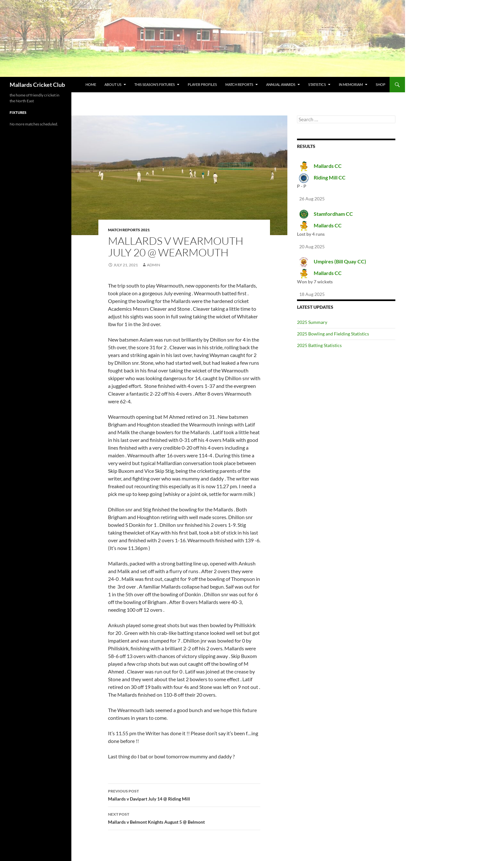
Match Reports (239, 84)
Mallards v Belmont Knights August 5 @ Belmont (184, 818)
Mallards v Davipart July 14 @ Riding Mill (184, 794)
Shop (381, 84)
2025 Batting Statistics (319, 345)
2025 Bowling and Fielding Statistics (333, 334)
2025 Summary (312, 322)
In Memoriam (351, 84)
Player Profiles (202, 84)
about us (113, 84)
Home (91, 84)
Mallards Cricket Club (37, 85)
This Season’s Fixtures (155, 84)
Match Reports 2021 (129, 230)
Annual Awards (281, 84)
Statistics (317, 84)
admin (153, 265)
